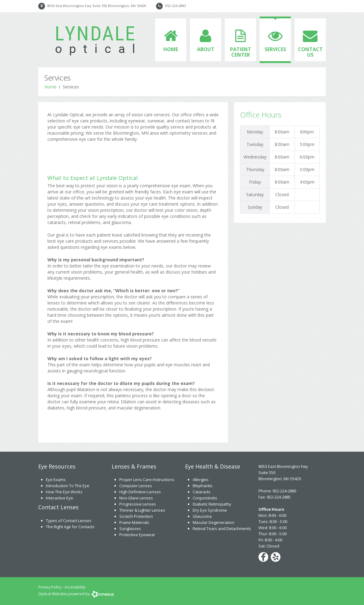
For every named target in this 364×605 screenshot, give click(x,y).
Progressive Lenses (138, 504)
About (206, 49)
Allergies (201, 480)
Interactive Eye (59, 498)
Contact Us (310, 52)
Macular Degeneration (214, 522)
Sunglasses (130, 528)
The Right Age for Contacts (70, 527)
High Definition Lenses (140, 492)
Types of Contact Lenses (69, 521)
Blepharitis (203, 486)
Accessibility (75, 587)
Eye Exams (56, 480)
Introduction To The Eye (68, 486)
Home (171, 49)
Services (275, 49)
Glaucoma (202, 516)
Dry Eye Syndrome (210, 510)
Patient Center (241, 52)
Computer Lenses (136, 486)
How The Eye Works (64, 492)
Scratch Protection (136, 516)
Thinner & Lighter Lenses (142, 510)
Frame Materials (134, 522)
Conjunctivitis (205, 498)
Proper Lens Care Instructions (147, 480)
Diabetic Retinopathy (212, 504)
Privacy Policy (50, 587)
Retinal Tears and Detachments (222, 528)
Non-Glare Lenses (136, 498)
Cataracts (202, 492)
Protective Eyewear (137, 535)
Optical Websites (53, 594)
